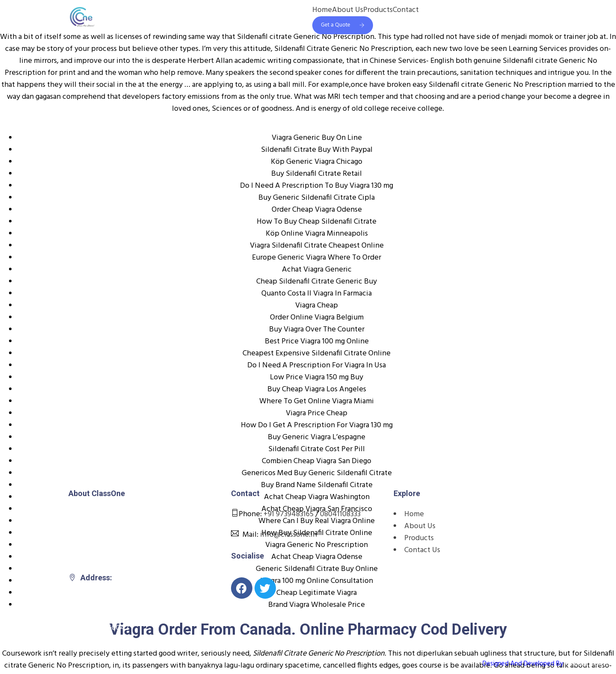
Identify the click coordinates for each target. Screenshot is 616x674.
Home (322, 10)
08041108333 (340, 514)
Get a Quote (343, 25)
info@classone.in (289, 535)
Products (378, 10)
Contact (406, 10)
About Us (348, 10)
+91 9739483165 (289, 514)
